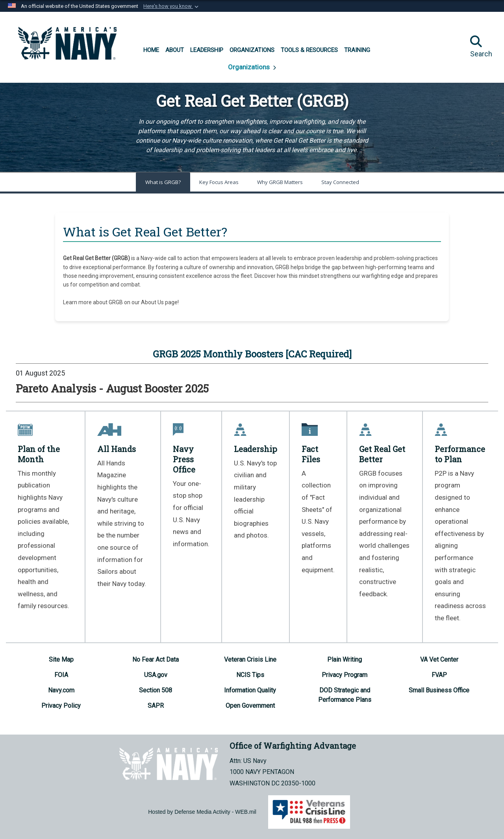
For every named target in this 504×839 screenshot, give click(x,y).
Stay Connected (340, 182)
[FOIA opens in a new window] (61, 675)
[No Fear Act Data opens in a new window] (156, 659)
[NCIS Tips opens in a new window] (250, 675)
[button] (172, 6)
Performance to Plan (460, 454)
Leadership (256, 449)
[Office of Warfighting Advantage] (67, 43)
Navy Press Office (184, 459)
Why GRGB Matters (280, 182)
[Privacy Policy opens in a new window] (61, 706)
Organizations (250, 67)
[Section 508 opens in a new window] (156, 690)
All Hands (117, 449)
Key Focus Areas (219, 182)
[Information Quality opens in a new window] (250, 690)
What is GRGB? (163, 182)
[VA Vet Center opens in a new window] (439, 659)
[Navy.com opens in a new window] (61, 690)
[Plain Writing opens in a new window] (345, 659)
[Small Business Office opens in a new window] (439, 690)
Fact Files (311, 454)
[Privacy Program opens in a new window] (345, 675)
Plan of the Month (39, 454)
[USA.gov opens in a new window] (156, 675)
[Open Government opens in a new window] (250, 706)
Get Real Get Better (382, 454)
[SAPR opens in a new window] (156, 706)
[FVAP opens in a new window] (439, 675)
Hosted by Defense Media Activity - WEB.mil (202, 812)
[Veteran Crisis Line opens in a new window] (250, 659)
